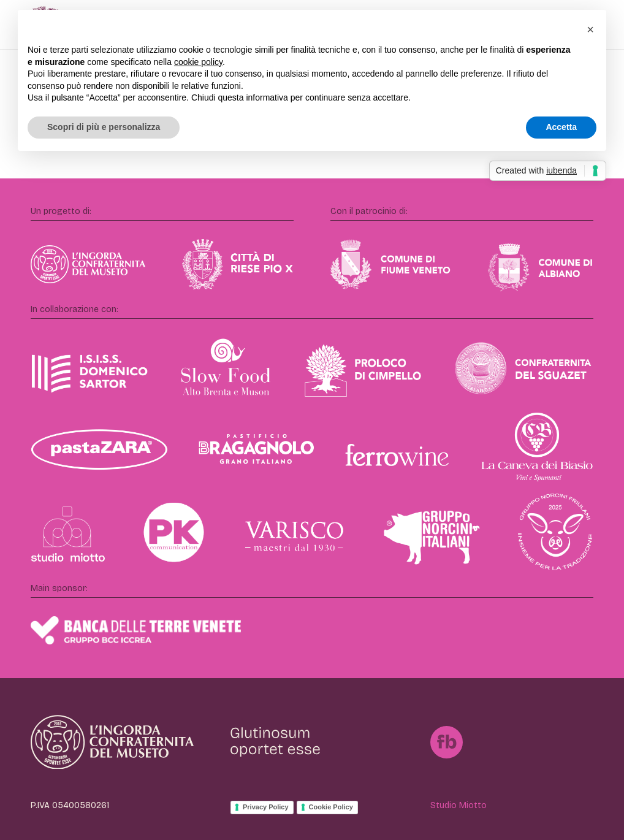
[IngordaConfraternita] (112, 742)
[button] (590, 29)
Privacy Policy (266, 807)
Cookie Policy (331, 807)
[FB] (447, 742)
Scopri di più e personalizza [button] (104, 127)
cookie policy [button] (198, 62)
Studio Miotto (458, 805)
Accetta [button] (561, 127)
